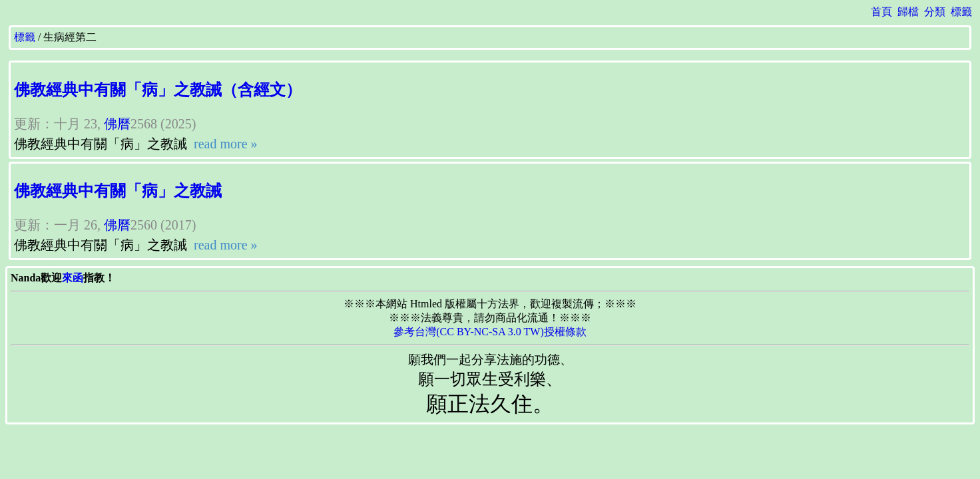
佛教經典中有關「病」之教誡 (118, 191)
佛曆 (117, 124)
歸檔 (908, 12)
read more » (224, 144)
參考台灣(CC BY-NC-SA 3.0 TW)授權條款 (490, 332)
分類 (935, 12)
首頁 (881, 12)
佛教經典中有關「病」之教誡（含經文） (158, 90)
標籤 (961, 12)
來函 (73, 278)
